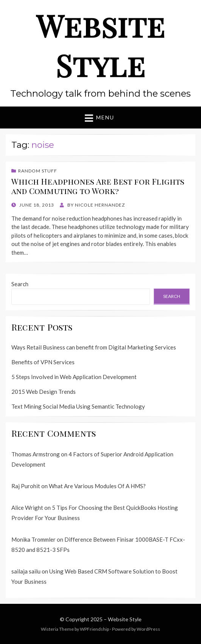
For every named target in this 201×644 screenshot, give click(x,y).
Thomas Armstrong (36, 454)
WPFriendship (94, 629)
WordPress (148, 629)
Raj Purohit (26, 486)
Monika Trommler (33, 539)
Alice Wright (27, 508)
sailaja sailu (26, 571)
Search (20, 284)
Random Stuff (38, 171)
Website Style (101, 45)
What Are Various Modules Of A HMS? (97, 486)
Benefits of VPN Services (43, 362)
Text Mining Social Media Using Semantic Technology (78, 406)
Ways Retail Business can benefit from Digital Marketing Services (94, 347)
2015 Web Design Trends (44, 392)
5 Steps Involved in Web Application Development (74, 377)
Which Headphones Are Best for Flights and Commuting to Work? (98, 186)
